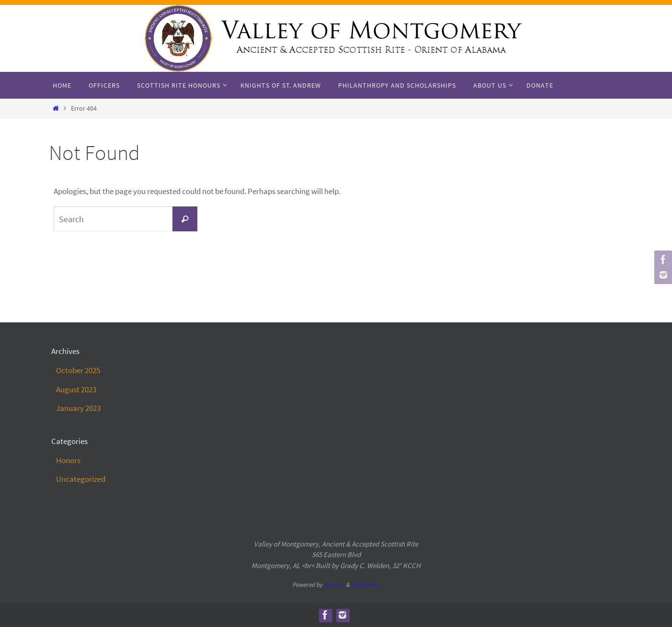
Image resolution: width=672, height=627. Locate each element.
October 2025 (78, 370)
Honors (68, 460)
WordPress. (365, 585)
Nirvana (334, 585)
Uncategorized (81, 479)
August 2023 (76, 389)
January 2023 (78, 408)
